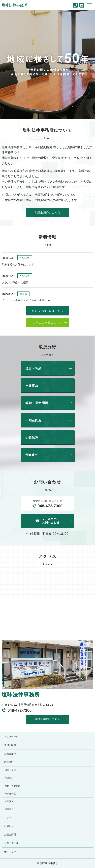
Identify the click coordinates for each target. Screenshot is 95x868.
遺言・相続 (10, 770)
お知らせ (9, 826)
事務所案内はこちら (48, 719)
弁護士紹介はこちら (48, 213)
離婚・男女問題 (12, 786)
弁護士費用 (10, 835)
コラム (8, 817)
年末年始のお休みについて (18, 264)
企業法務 (9, 802)
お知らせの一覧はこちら (47, 311)
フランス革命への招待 (15, 283)
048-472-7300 (50, 506)
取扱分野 (9, 762)
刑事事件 (9, 809)
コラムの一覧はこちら (47, 323)
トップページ (11, 736)
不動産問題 (10, 794)
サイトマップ (11, 852)
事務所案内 (10, 745)
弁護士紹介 (10, 754)
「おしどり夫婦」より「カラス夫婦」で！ (27, 301)
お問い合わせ (11, 843)
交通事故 (9, 778)
